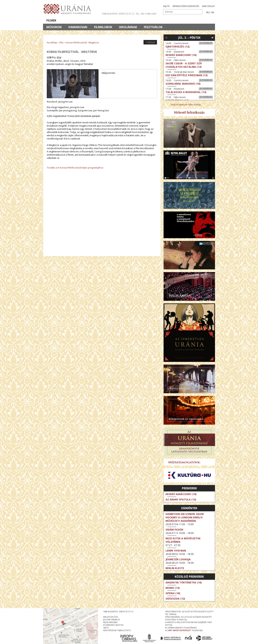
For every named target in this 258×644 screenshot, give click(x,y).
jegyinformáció (112, 620)
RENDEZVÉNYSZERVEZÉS (186, 6)
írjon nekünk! (110, 622)
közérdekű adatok (113, 625)
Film (61, 42)
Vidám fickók (174, 530)
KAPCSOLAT (209, 6)
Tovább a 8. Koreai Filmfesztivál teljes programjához (75, 168)
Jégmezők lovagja (178, 559)
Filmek (51, 20)
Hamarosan (78, 27)
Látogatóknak (136, 20)
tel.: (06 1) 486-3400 (146, 14)
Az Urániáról (106, 20)
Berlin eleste (175, 568)
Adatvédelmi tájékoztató (117, 630)
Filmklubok (103, 27)
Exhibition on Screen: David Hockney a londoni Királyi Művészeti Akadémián (185, 517)
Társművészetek (76, 20)
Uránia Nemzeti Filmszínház (186, 104)
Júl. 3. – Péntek (189, 38)
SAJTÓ (166, 6)
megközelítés (111, 617)
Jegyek (191, 20)
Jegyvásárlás (206, 43)
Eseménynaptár (167, 20)
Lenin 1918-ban (176, 551)
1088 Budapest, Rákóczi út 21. (118, 14)
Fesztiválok (153, 27)
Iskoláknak (128, 27)
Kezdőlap (52, 42)
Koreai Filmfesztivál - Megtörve (82, 42)
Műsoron (54, 27)
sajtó (106, 628)
